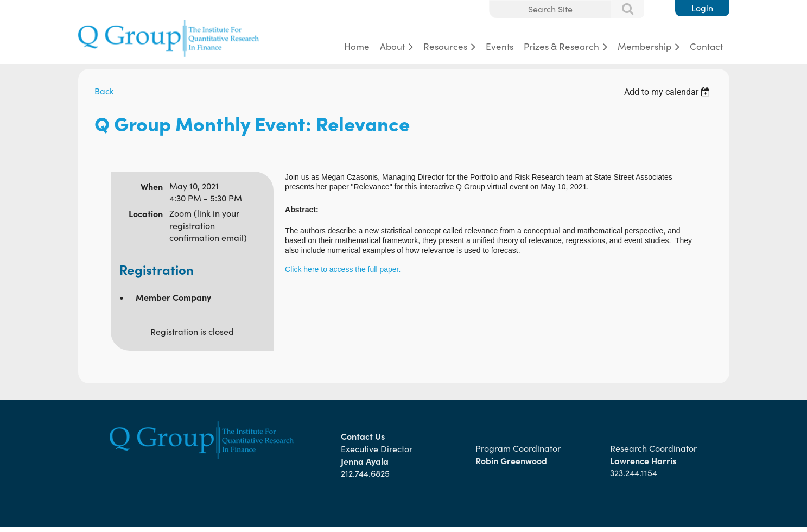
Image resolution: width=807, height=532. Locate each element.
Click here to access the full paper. (343, 269)
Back (104, 91)
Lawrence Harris (643, 460)
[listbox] (669, 92)
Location (146, 213)
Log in (702, 8)
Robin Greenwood (512, 460)
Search (622, 10)
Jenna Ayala (365, 461)
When (152, 186)
